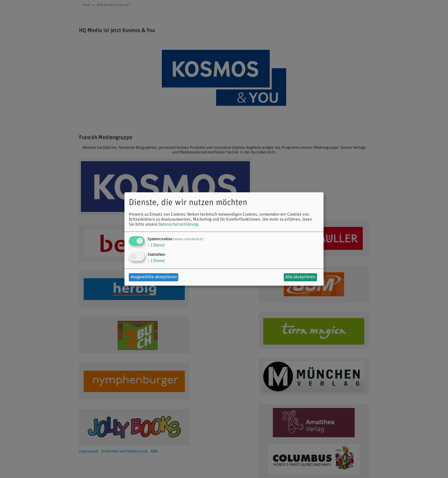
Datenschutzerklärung (178, 225)
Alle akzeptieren (300, 277)
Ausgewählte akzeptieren (154, 277)
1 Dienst (156, 245)
